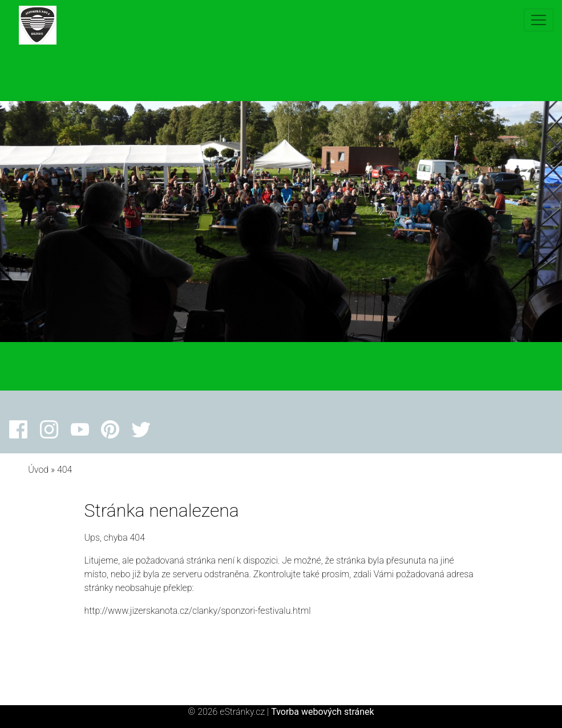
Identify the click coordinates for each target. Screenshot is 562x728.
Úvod (38, 470)
